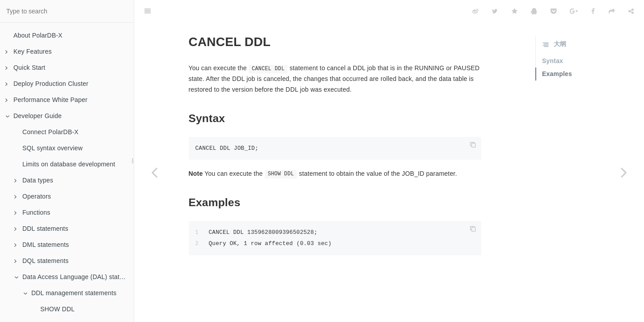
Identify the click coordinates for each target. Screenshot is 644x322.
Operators (33, 196)
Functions (32, 212)
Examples (557, 74)
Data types (34, 180)
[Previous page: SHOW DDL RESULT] (154, 172)
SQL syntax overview (53, 148)
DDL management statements (70, 293)
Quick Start (25, 68)
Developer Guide (34, 116)
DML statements (42, 245)
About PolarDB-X (38, 35)
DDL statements (41, 229)
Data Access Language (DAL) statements (74, 277)
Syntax (553, 61)
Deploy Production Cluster (47, 84)
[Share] (631, 11)
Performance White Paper (47, 100)
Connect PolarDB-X (51, 132)
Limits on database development (69, 164)
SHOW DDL (57, 309)
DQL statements (41, 261)
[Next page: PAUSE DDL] (624, 172)
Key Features (29, 51)
